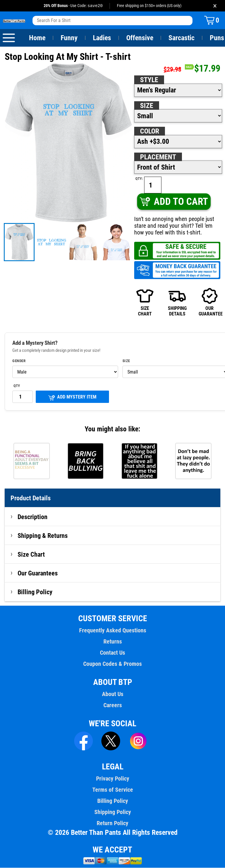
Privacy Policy (112, 779)
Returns (112, 642)
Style (149, 80)
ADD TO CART (174, 202)
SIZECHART (145, 302)
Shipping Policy (112, 812)
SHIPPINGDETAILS (177, 302)
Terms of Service (112, 790)
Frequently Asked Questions (112, 631)
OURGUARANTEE (209, 302)
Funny (69, 38)
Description (33, 517)
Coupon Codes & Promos (112, 664)
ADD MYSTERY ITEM (72, 398)
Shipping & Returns (43, 536)
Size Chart (31, 555)
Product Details (31, 498)
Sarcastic (182, 38)
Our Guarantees (38, 573)
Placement (158, 157)
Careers (112, 705)
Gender (19, 361)
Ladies (102, 38)
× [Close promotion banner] (215, 6)
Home (37, 38)
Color (150, 131)
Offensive (140, 38)
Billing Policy (35, 592)
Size (146, 106)
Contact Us (112, 653)
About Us (113, 694)
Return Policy (112, 823)
